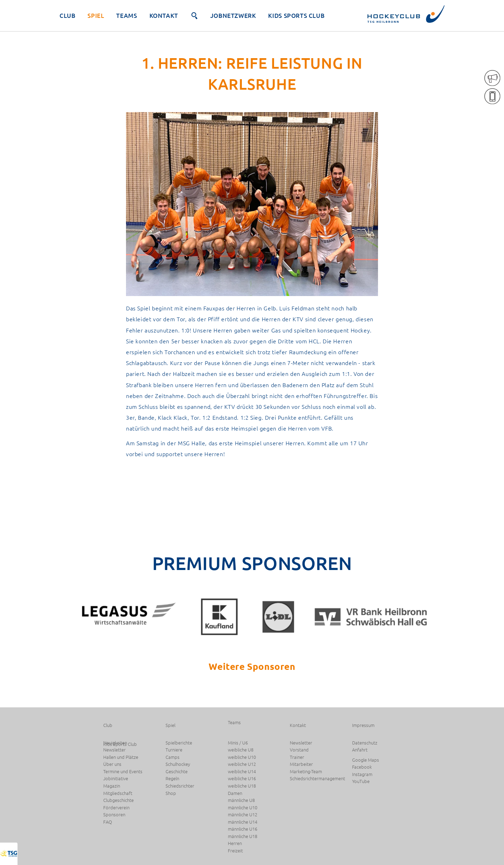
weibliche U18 (242, 786)
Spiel (96, 16)
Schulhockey (178, 764)
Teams (127, 16)
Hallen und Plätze (121, 757)
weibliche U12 (242, 764)
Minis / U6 (238, 743)
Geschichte (177, 772)
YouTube (361, 781)
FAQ (108, 822)
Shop (171, 793)
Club (67, 16)
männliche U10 (243, 808)
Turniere (174, 750)
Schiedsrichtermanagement (317, 779)
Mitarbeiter (301, 764)
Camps (173, 757)
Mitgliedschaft (118, 793)
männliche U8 (241, 800)
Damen (235, 793)
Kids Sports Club (296, 16)
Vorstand (299, 750)
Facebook (362, 767)
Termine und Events (123, 772)
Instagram (362, 774)
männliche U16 (243, 829)
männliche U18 (243, 836)
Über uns (112, 764)
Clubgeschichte (118, 800)
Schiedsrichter (180, 786)
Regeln (172, 779)
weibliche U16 (242, 779)
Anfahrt (360, 750)
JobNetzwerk (233, 16)
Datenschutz (365, 743)
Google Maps (366, 760)
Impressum (363, 725)
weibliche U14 (242, 772)
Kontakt (164, 16)
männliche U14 (243, 822)
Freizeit (235, 851)
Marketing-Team (306, 772)
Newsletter (114, 750)
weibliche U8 (241, 750)
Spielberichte (179, 743)
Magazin (112, 786)
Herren (235, 843)
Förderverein (116, 808)
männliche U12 (243, 815)
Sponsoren (114, 815)
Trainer (297, 757)
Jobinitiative (116, 779)
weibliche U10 (242, 757)
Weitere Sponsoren (252, 666)
